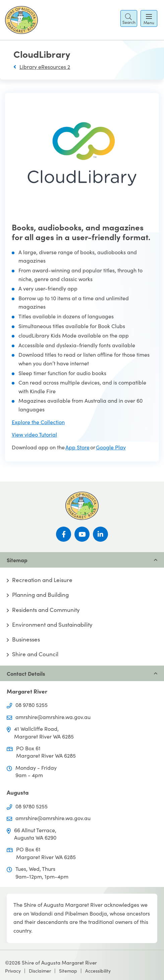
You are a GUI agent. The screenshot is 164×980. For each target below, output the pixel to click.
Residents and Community (46, 610)
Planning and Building (40, 595)
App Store (77, 447)
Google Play (111, 447)
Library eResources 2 (45, 67)
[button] (129, 18)
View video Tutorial (34, 434)
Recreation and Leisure (42, 580)
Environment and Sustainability (52, 625)
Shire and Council (35, 654)
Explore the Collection (38, 422)
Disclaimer (40, 971)
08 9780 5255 (32, 705)
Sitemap (68, 971)
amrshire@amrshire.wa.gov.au (53, 717)
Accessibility (98, 971)
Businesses (26, 639)
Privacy (13, 971)
